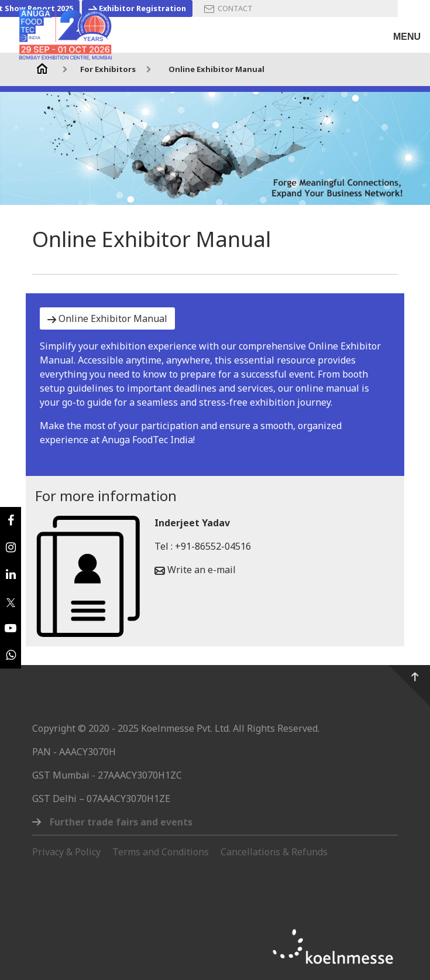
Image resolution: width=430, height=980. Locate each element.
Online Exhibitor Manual (216, 69)
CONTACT (228, 8)
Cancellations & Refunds (274, 852)
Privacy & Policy (66, 852)
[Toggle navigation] (407, 31)
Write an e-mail (195, 570)
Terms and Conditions (161, 852)
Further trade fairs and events (121, 822)
